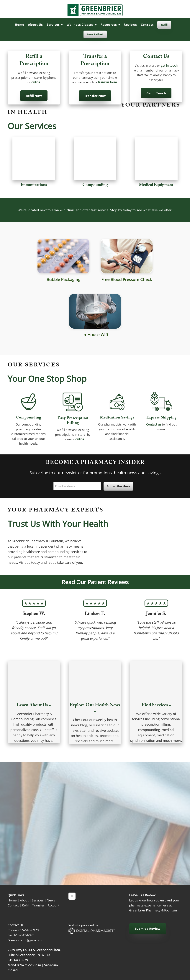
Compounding (95, 185)
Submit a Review (148, 929)
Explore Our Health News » (95, 709)
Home (19, 25)
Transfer (38, 905)
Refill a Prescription (34, 61)
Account (54, 905)
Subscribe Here (118, 486)
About (24, 900)
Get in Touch (156, 93)
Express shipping (162, 418)
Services (38, 900)
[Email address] (77, 486)
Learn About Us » (34, 706)
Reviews (130, 25)
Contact (147, 25)
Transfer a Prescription (95, 61)
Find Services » (156, 706)
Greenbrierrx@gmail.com (26, 940)
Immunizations (34, 185)
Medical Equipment (156, 185)
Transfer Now (95, 96)
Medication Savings (117, 418)
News (51, 900)
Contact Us (156, 57)
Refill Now (34, 96)
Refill (164, 25)
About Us (35, 25)
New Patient (95, 34)
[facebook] (72, 896)
